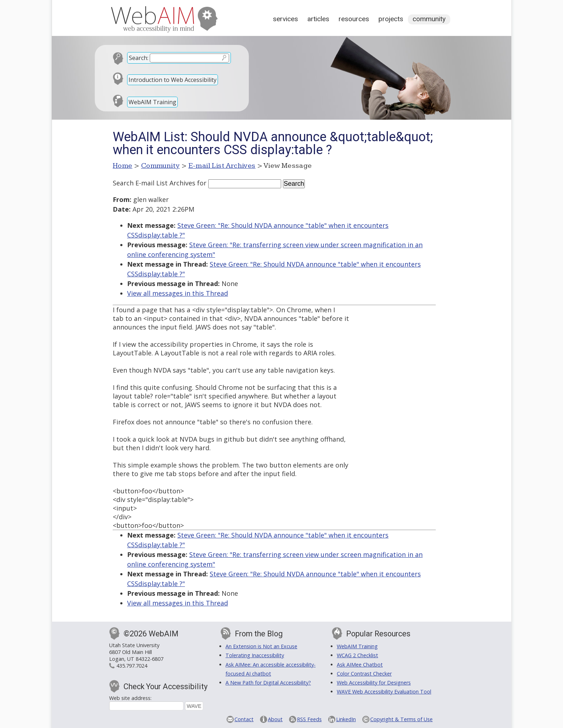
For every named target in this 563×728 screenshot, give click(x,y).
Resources (354, 19)
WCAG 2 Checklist (357, 655)
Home (123, 166)
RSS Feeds (309, 719)
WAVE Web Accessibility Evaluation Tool (384, 692)
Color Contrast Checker (364, 674)
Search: (139, 58)
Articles (318, 19)
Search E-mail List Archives (154, 183)
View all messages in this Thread (178, 293)
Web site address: (130, 698)
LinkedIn (346, 719)
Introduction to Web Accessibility (173, 80)
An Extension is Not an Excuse (261, 646)
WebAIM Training (152, 102)
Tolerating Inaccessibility (255, 655)
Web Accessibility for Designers (374, 683)
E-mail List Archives (222, 166)
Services (285, 19)
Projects (391, 19)
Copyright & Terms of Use (401, 719)
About (275, 719)
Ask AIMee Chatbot (360, 665)
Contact (244, 719)
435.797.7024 (132, 666)
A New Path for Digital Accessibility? (268, 683)
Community (429, 19)
